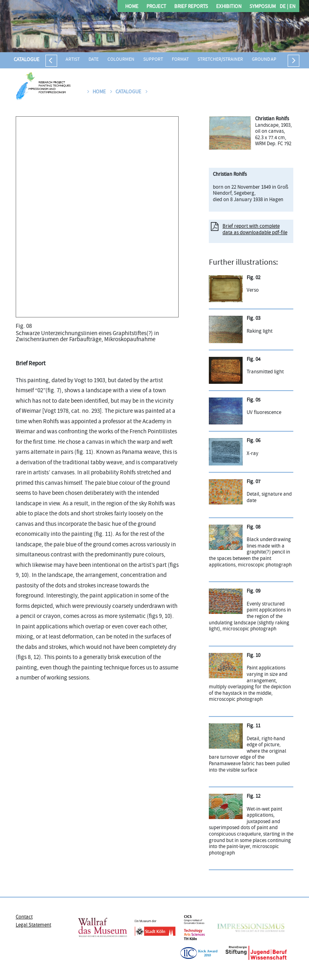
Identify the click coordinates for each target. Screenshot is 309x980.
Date (94, 60)
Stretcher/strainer (220, 60)
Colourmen (121, 60)
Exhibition (229, 7)
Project (156, 7)
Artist (73, 60)
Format (180, 60)
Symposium (263, 7)
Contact (24, 917)
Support (153, 60)
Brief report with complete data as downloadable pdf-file (255, 230)
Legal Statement (33, 925)
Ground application (275, 60)
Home (132, 7)
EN (292, 7)
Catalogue (27, 60)
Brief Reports (191, 7)
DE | (284, 7)
